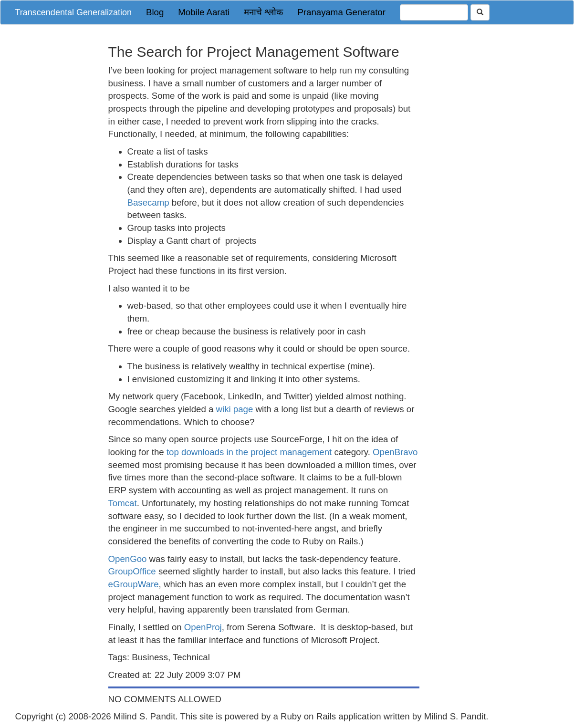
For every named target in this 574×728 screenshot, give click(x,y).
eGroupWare (134, 584)
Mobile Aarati (204, 12)
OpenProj (203, 627)
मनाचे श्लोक (263, 12)
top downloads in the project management (249, 452)
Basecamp (148, 203)
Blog (155, 12)
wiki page (235, 409)
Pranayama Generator (341, 12)
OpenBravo (395, 452)
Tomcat (123, 503)
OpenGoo (128, 559)
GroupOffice (132, 571)
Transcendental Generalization (73, 12)
